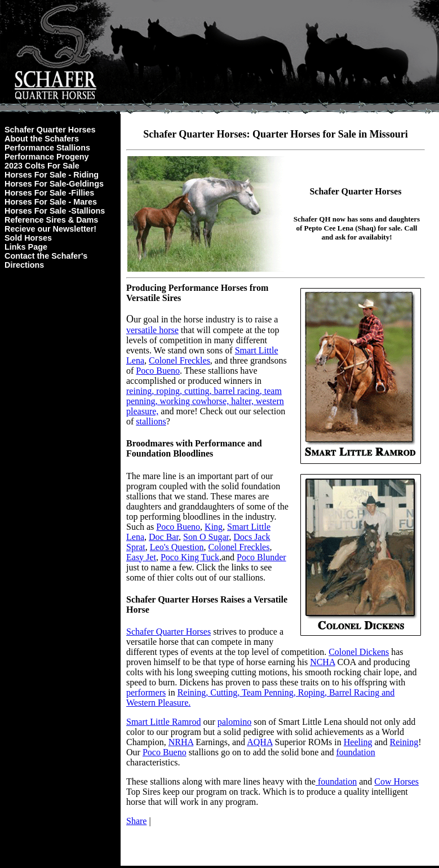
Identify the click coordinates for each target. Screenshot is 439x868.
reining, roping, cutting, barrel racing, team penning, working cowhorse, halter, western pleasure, (205, 401)
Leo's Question (177, 547)
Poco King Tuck (190, 557)
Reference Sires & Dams (51, 220)
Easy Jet (141, 557)
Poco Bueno (158, 371)
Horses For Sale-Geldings (54, 184)
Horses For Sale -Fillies (49, 193)
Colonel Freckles (179, 360)
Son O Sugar (206, 537)
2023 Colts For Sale (42, 166)
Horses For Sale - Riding (52, 175)
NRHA (181, 742)
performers (146, 692)
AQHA (260, 742)
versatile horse (152, 330)
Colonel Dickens (359, 652)
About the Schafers (42, 139)
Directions (24, 265)
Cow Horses (396, 781)
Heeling (358, 742)
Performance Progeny (47, 157)
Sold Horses (28, 238)
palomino (234, 722)
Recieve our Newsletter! (50, 229)
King (214, 527)
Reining (404, 742)
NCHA (322, 662)
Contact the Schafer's (46, 256)
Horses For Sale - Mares (51, 202)
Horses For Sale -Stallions (55, 211)
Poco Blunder (261, 557)
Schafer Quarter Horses (50, 130)
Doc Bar (164, 537)
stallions (151, 421)
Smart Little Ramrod (163, 722)
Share (136, 821)
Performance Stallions (47, 148)
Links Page (26, 247)
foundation (355, 752)
